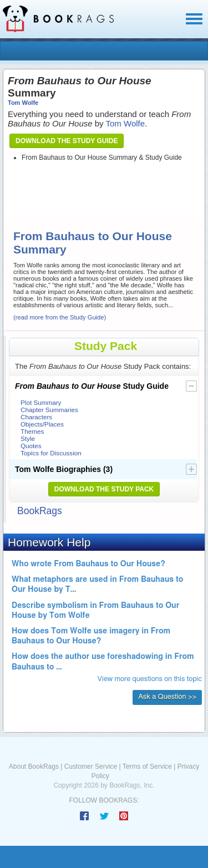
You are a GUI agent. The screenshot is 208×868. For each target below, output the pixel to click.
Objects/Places (42, 424)
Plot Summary (41, 402)
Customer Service (91, 767)
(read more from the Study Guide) (60, 317)
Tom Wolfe (23, 103)
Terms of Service (147, 767)
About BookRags (34, 767)
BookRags (40, 511)
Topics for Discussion (51, 453)
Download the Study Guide (67, 141)
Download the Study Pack (104, 489)
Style (28, 438)
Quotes (31, 446)
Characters (36, 417)
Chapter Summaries (49, 410)
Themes (32, 431)
